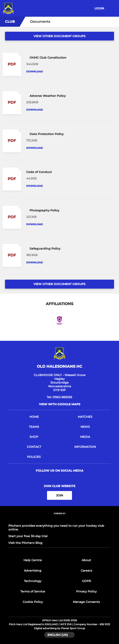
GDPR (86, 581)
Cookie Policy (33, 602)
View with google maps (60, 404)
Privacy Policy (86, 591)
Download (35, 71)
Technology (33, 581)
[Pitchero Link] (59, 519)
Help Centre (33, 560)
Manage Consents (86, 602)
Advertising (33, 571)
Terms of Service (33, 591)
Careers (86, 571)
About (86, 560)
